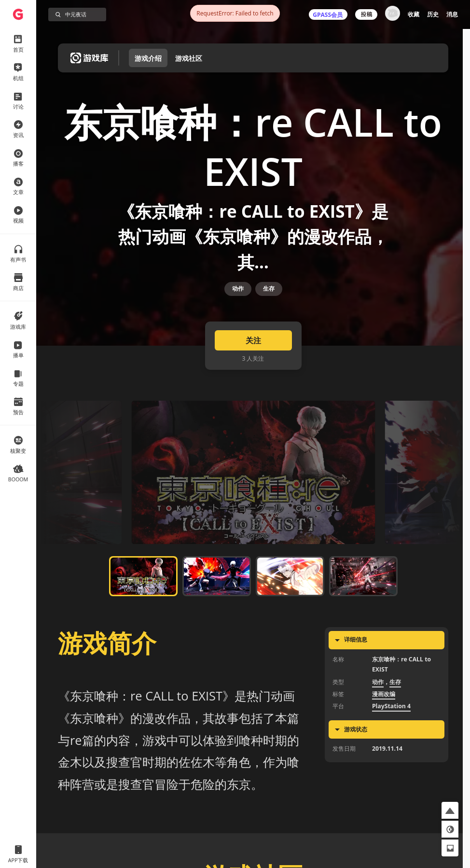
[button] (450, 810)
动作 (238, 308)
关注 (253, 370)
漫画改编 (384, 724)
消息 (452, 14)
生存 (269, 308)
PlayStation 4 (391, 736)
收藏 (414, 14)
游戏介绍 (148, 58)
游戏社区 (189, 58)
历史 (433, 14)
